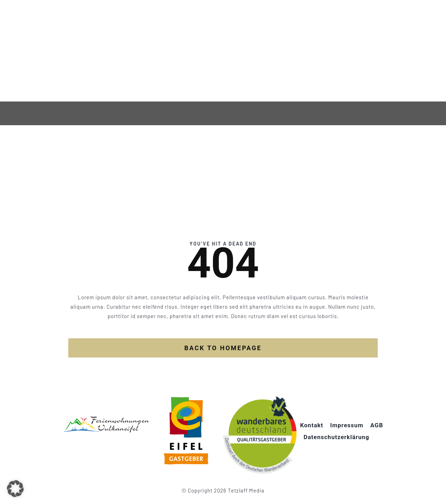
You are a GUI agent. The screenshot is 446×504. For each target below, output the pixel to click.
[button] (15, 489)
